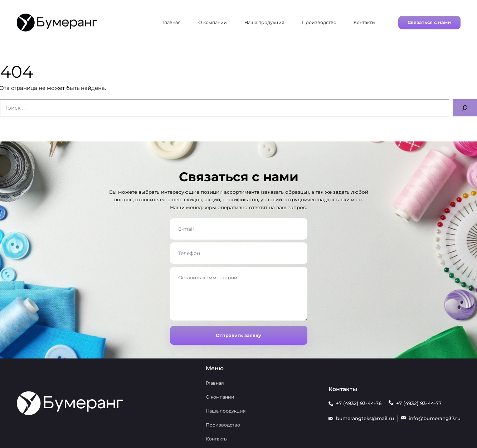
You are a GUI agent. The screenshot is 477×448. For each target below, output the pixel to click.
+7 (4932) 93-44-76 (359, 403)
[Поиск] (465, 108)
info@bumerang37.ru (435, 418)
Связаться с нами (429, 22)
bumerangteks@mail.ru (365, 418)
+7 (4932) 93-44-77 (419, 403)
